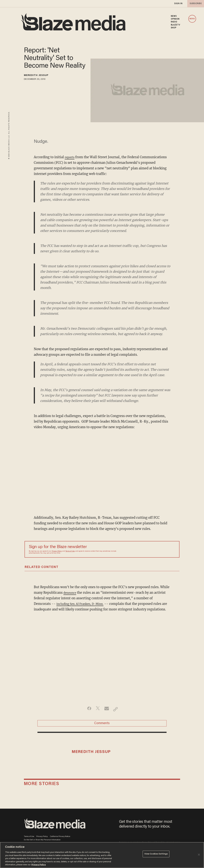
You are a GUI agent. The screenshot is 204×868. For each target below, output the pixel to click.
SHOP (174, 28)
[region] (102, 855)
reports (70, 157)
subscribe (195, 4)
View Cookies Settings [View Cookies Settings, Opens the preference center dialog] (156, 855)
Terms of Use (70, 551)
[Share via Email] (107, 715)
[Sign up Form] (153, 549)
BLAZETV (176, 25)
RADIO (174, 22)
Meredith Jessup (40, 76)
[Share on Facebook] (87, 715)
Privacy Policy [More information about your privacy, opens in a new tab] (39, 865)
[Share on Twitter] (97, 715)
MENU (192, 19)
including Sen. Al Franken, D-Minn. (84, 604)
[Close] (199, 855)
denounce (71, 593)
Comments (102, 730)
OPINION (175, 19)
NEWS (174, 16)
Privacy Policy (57, 551)
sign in (178, 4)
